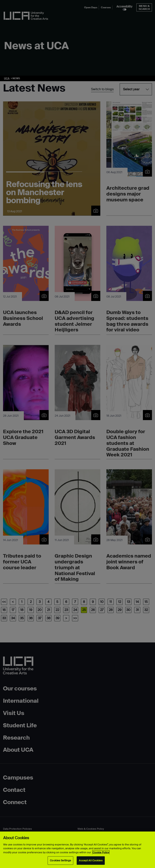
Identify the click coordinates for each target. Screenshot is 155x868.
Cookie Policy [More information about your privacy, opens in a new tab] (101, 852)
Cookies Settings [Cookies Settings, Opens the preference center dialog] (60, 860)
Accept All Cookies (91, 860)
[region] (77, 850)
